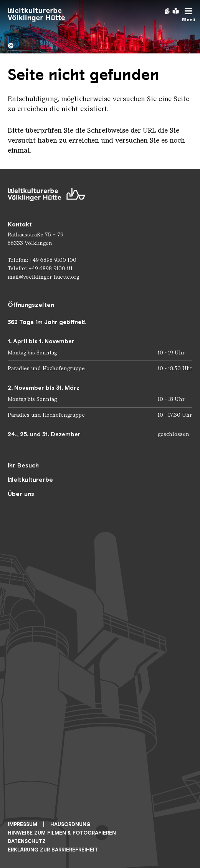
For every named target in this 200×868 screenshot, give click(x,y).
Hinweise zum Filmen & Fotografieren (62, 833)
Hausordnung (70, 824)
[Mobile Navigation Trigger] (188, 15)
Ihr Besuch (23, 465)
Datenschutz (27, 841)
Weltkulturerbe (30, 480)
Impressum (22, 824)
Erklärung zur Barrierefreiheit (53, 850)
